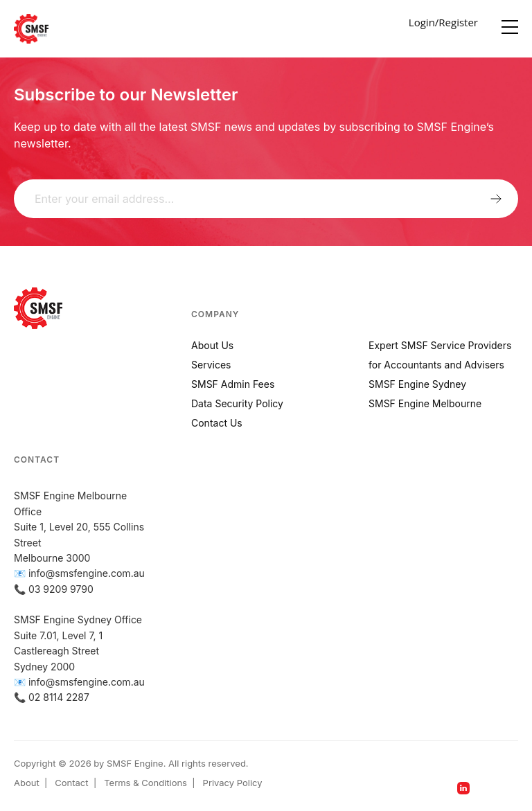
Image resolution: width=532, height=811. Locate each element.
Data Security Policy (237, 403)
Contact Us (217, 423)
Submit (496, 198)
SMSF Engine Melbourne (425, 403)
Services (211, 365)
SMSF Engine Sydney (417, 384)
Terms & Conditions (145, 783)
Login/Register (443, 22)
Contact (71, 783)
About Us (212, 345)
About (27, 783)
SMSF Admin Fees (233, 384)
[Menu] (510, 24)
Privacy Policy (233, 783)
